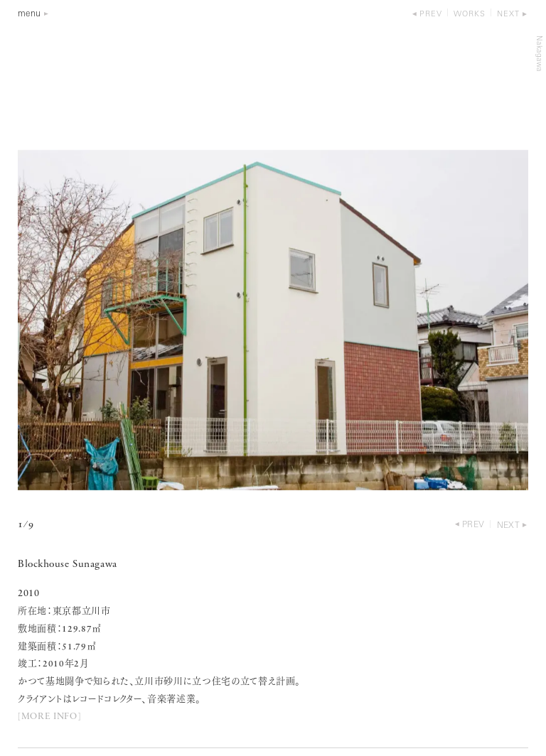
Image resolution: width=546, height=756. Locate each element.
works (470, 15)
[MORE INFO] (49, 717)
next (508, 15)
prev (431, 15)
